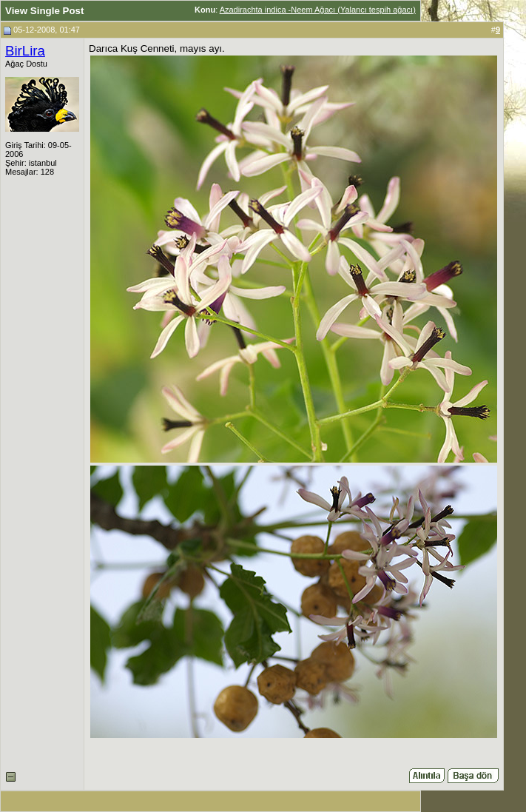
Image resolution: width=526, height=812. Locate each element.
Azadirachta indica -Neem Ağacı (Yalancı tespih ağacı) (318, 10)
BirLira (25, 51)
